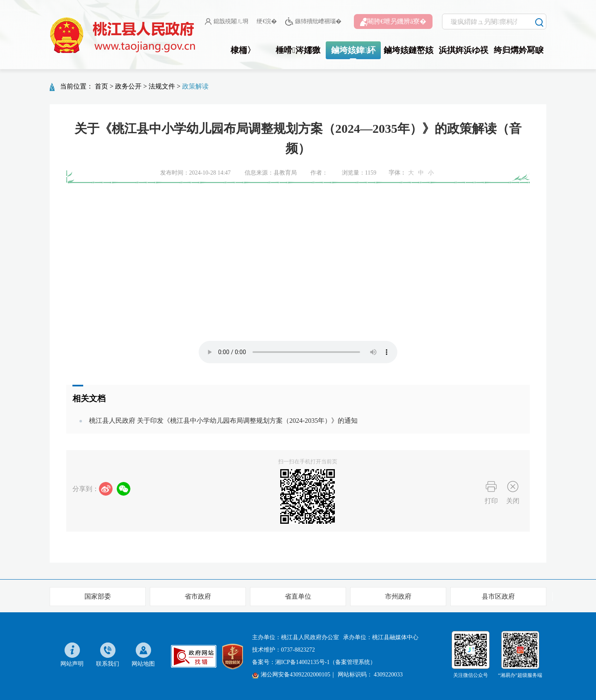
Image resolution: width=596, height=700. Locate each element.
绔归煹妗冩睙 (519, 50)
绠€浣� (267, 21)
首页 (101, 86)
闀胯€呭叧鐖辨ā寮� (393, 22)
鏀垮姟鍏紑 (353, 50)
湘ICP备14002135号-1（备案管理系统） (326, 662)
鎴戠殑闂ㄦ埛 (227, 22)
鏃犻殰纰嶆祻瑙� (313, 22)
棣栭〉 (243, 50)
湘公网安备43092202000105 (291, 675)
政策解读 (195, 86)
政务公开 (128, 86)
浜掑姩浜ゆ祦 (464, 50)
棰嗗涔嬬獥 (298, 50)
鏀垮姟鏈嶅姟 (409, 50)
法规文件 (162, 86)
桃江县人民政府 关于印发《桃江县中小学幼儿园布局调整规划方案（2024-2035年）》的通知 (223, 421)
